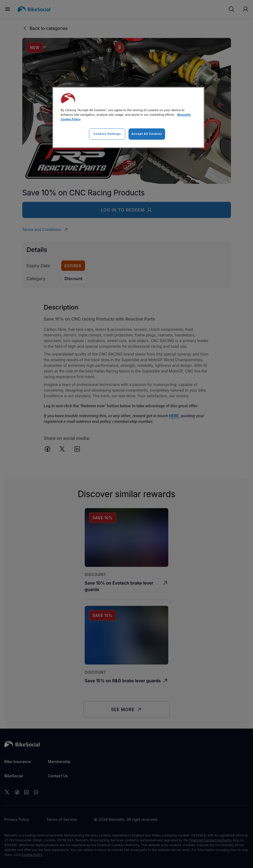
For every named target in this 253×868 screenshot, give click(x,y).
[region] (128, 117)
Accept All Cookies (147, 134)
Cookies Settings (107, 134)
